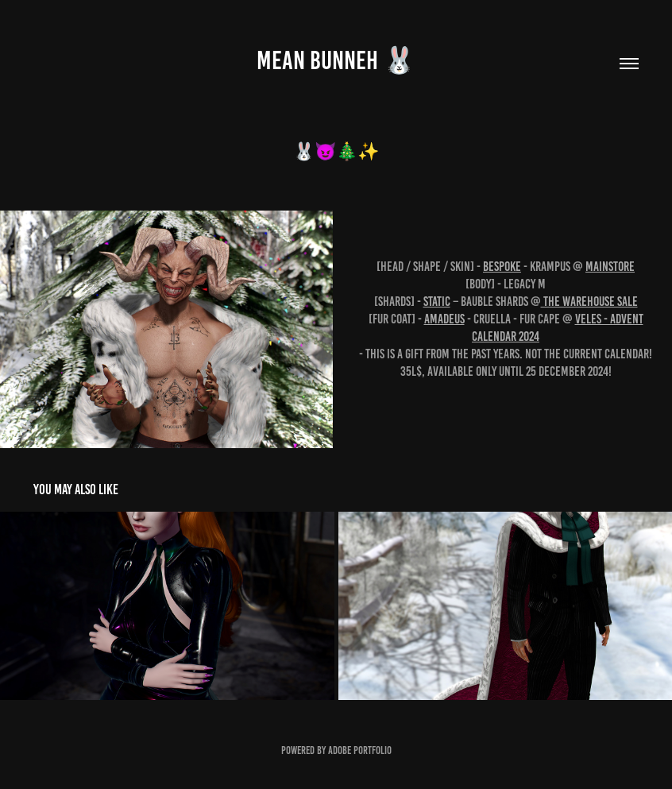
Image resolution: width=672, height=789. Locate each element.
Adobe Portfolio (360, 750)
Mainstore (610, 266)
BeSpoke (502, 266)
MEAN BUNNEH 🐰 (336, 60)
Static (437, 301)
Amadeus (444, 319)
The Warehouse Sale (589, 301)
